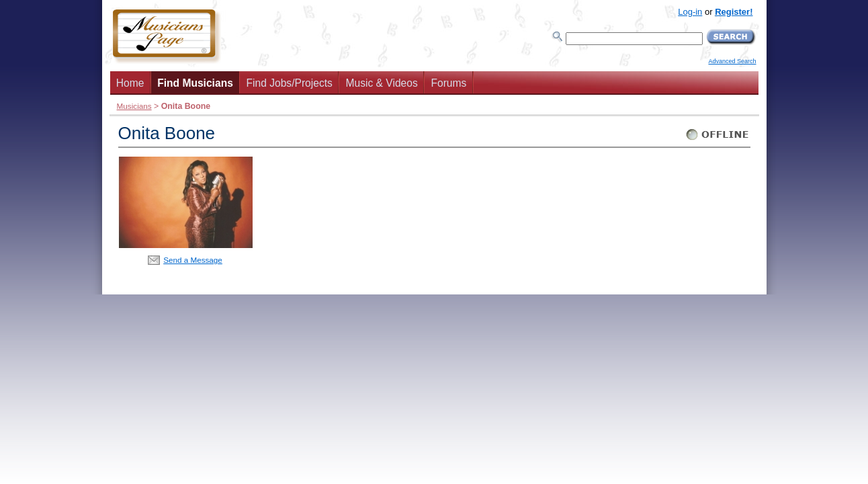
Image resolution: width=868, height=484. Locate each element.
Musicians (134, 106)
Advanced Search (732, 61)
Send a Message (193, 260)
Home (130, 83)
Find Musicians (195, 83)
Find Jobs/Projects (290, 83)
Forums (448, 83)
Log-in (690, 12)
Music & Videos (382, 83)
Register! (734, 12)
